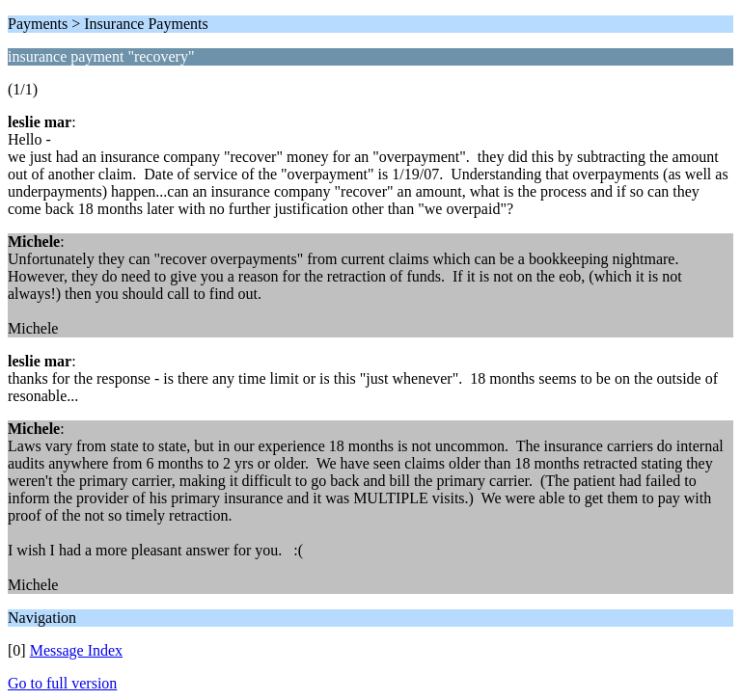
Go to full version (62, 683)
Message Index (76, 650)
